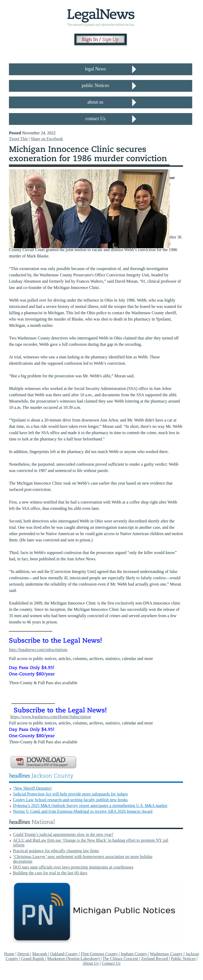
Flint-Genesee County (100, 954)
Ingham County (134, 954)
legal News (95, 69)
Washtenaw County (167, 954)
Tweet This (18, 139)
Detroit (24, 954)
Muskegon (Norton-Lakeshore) (74, 959)
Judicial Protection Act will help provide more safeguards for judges (70, 794)
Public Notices (183, 959)
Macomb (40, 954)
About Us (91, 963)
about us (95, 102)
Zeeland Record (155, 959)
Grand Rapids (33, 959)
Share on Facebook (47, 139)
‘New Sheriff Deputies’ (33, 788)
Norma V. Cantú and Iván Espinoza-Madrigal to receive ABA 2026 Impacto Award (83, 811)
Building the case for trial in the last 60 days (50, 873)
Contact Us (111, 963)
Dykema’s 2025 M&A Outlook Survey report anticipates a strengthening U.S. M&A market (90, 806)
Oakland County (65, 954)
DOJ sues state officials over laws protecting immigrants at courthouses (73, 867)
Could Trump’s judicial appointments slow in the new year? (63, 834)
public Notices (95, 85)
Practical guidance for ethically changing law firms (56, 851)
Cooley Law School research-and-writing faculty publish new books (70, 800)
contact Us (95, 119)
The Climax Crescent (121, 959)
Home (9, 954)
